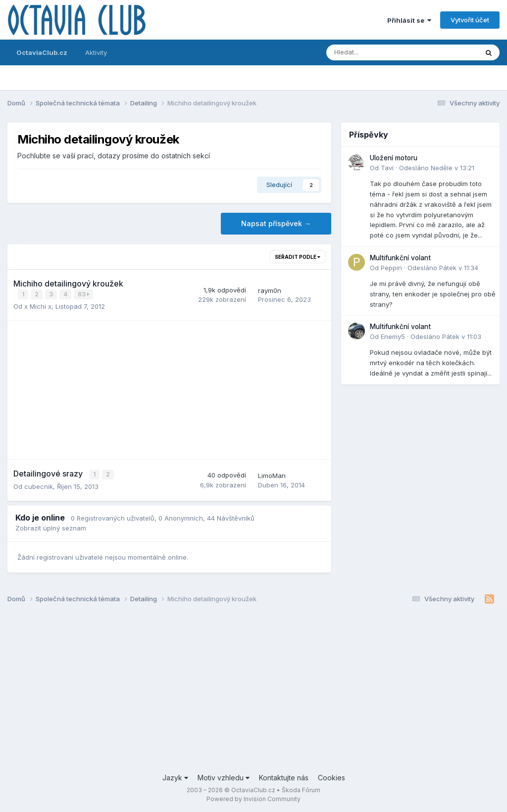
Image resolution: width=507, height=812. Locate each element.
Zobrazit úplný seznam (51, 527)
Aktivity (96, 52)
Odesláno (437, 168)
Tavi (387, 168)
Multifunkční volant (400, 258)
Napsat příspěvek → (276, 223)
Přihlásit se (409, 20)
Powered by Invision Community (253, 797)
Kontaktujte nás (284, 777)
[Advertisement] (169, 389)
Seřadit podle (298, 257)
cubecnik (39, 485)
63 (84, 294)
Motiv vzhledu (224, 777)
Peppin (391, 268)
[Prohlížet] (376, 52)
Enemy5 (393, 336)
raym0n (270, 290)
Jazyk (175, 777)
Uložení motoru (394, 158)
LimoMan (272, 475)
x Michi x (38, 306)
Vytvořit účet (470, 20)
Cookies (331, 777)
